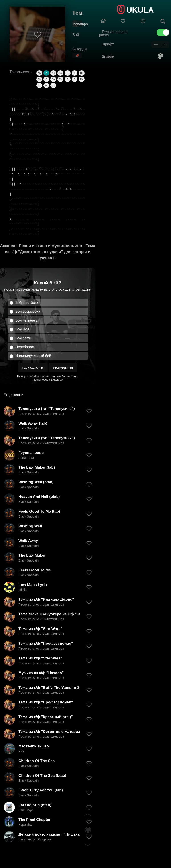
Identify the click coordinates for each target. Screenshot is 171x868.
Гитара (82, 24)
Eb (60, 79)
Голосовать (33, 368)
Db (39, 79)
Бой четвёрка (26, 320)
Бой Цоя (22, 329)
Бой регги (23, 338)
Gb (39, 85)
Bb (60, 73)
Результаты (63, 368)
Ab (39, 73)
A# (53, 73)
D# (53, 79)
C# (82, 73)
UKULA (140, 10)
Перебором (25, 347)
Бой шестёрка (27, 303)
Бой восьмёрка (28, 311)
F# (82, 79)
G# (53, 85)
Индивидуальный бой (33, 356)
